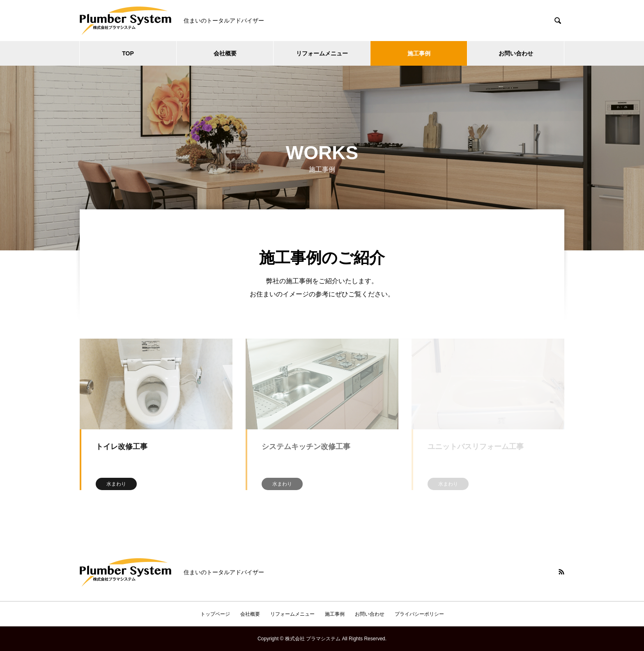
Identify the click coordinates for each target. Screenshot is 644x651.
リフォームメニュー (322, 53)
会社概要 (225, 53)
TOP (128, 53)
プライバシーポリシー (419, 614)
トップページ (215, 614)
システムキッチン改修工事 (306, 447)
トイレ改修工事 (122, 447)
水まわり (116, 484)
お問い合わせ (516, 53)
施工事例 (419, 53)
